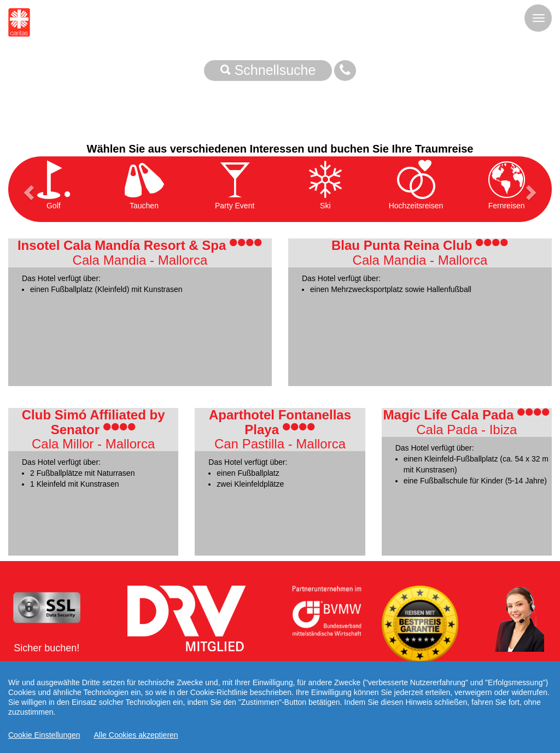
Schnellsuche (268, 70)
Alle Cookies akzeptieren (136, 735)
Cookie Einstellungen (44, 735)
